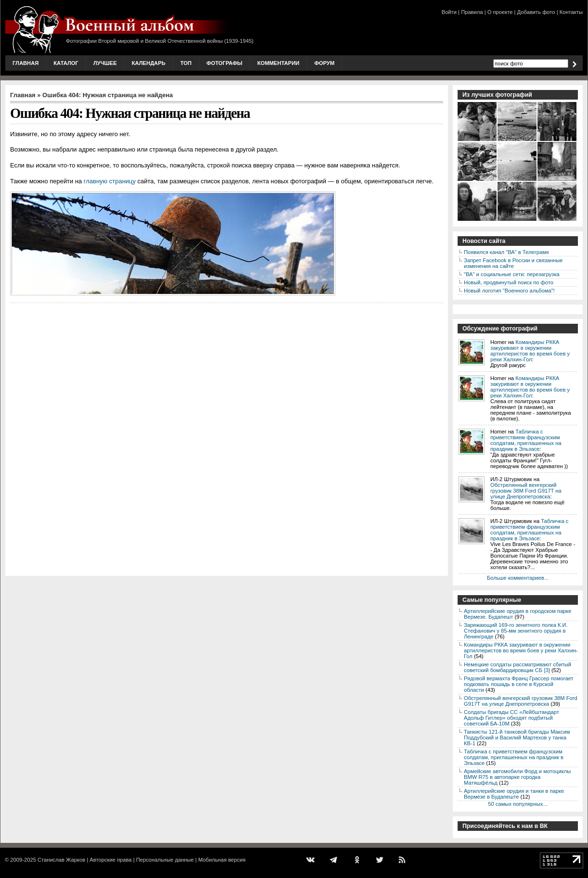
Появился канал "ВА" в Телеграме (506, 252)
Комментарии (278, 63)
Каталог (66, 63)
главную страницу (110, 181)
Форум (324, 63)
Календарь (149, 63)
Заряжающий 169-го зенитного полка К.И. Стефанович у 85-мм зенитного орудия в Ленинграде (516, 631)
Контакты (571, 12)
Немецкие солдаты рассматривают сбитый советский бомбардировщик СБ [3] (518, 667)
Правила (472, 12)
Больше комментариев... (518, 578)
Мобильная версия (222, 860)
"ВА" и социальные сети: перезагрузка (512, 274)
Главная (26, 63)
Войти (449, 12)
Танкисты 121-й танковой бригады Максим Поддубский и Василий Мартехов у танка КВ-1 (517, 738)
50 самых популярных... (518, 804)
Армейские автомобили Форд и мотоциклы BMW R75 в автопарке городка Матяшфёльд (517, 777)
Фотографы (224, 63)
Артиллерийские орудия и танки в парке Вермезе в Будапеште (514, 794)
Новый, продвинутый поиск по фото (509, 282)
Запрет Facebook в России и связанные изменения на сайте (513, 263)
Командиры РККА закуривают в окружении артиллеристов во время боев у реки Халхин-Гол (530, 351)
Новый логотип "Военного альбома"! (509, 291)
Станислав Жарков (61, 860)
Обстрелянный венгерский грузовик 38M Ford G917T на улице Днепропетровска (526, 491)
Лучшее (105, 63)
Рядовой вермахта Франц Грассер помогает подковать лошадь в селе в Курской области (519, 684)
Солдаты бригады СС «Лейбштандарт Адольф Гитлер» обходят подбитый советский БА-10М (511, 718)
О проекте (500, 12)
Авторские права (110, 860)
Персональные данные (165, 860)
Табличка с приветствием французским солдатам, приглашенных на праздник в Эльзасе (526, 440)
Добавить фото (536, 12)
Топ (186, 63)
